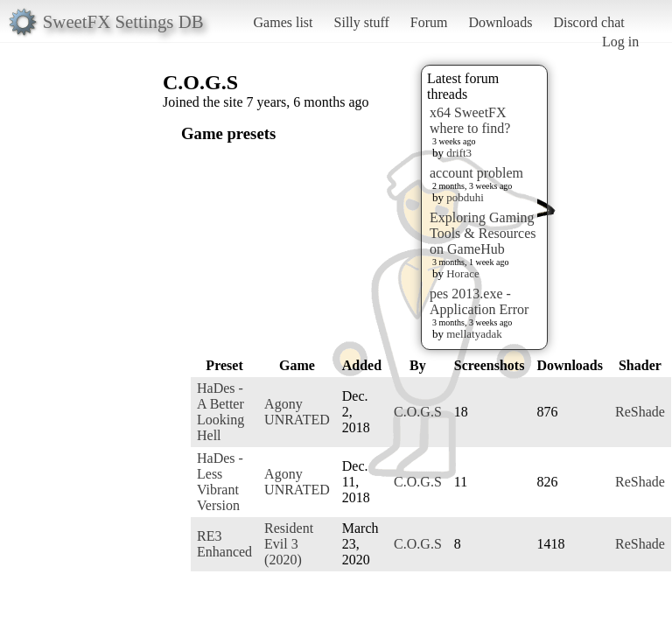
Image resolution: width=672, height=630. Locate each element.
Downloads (500, 22)
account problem (476, 173)
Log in (620, 42)
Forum (429, 22)
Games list (283, 22)
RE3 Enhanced (224, 544)
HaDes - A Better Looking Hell (220, 412)
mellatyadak (474, 334)
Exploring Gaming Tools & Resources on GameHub (483, 233)
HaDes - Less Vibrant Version (220, 482)
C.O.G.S (418, 412)
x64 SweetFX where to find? (470, 120)
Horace (463, 273)
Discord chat (588, 22)
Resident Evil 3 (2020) (289, 544)
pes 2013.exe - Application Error (479, 301)
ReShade (640, 412)
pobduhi (465, 197)
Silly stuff (362, 22)
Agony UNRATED (297, 412)
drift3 (459, 153)
